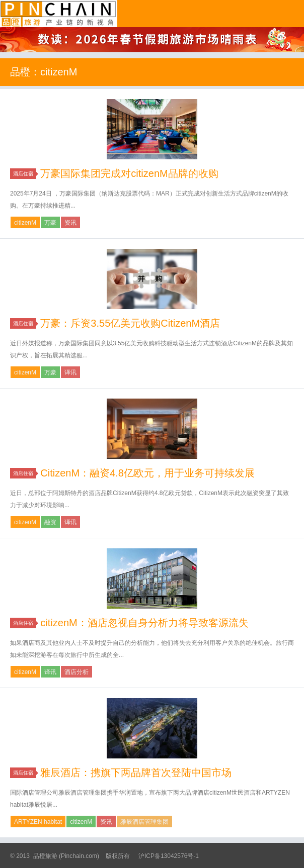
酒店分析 (77, 672)
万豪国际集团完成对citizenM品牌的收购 (129, 173)
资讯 (70, 223)
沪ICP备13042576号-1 (169, 856)
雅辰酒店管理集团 (144, 822)
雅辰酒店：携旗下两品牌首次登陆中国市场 (136, 773)
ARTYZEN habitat (38, 822)
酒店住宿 (25, 174)
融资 (50, 522)
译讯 (70, 372)
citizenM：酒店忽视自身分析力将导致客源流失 (144, 623)
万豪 (50, 223)
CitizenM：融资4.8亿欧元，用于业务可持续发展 (147, 473)
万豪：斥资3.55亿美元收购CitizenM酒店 (130, 323)
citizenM (25, 223)
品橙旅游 (59, 14)
